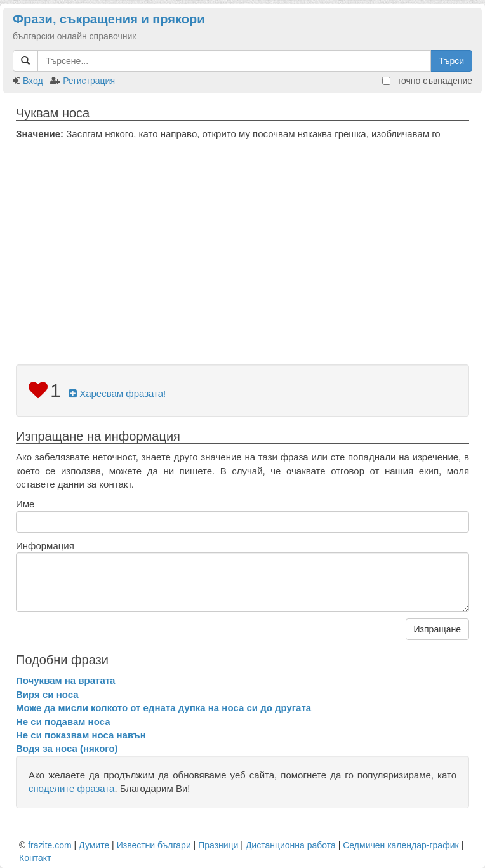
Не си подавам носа (63, 722)
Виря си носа (47, 694)
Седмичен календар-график (401, 845)
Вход (33, 81)
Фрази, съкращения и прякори (109, 19)
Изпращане (437, 629)
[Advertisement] (242, 236)
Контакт (35, 858)
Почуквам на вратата (65, 680)
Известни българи (154, 845)
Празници (218, 845)
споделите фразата (71, 788)
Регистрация (89, 81)
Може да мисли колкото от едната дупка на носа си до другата (163, 708)
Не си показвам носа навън (81, 735)
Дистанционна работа (291, 845)
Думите (94, 845)
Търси (451, 61)
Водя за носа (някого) (67, 748)
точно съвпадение (427, 81)
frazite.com (50, 845)
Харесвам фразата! (117, 393)
